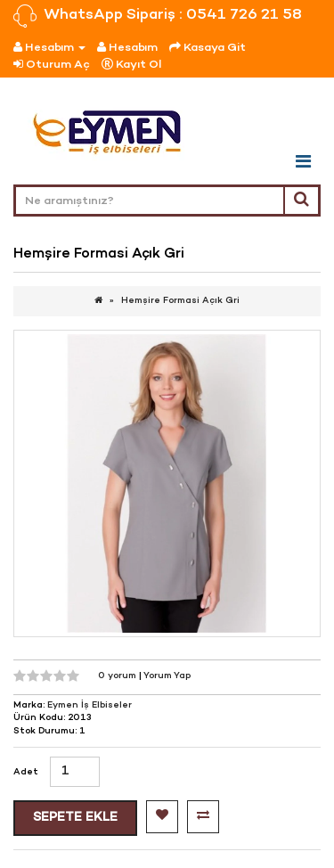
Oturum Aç (52, 65)
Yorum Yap (167, 676)
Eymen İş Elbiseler (90, 705)
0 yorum (118, 676)
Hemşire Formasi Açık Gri (180, 301)
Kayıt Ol (131, 65)
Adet (26, 772)
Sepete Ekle (75, 818)
